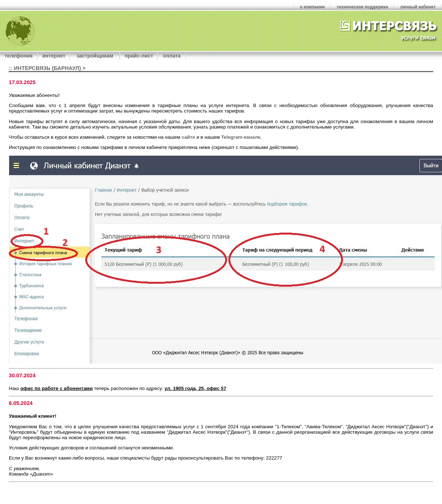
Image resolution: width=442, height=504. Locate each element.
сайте (188, 137)
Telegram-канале (241, 137)
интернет (54, 56)
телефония (19, 56)
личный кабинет (418, 7)
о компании (312, 7)
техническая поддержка (363, 7)
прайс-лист (139, 56)
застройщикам (95, 56)
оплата (172, 56)
